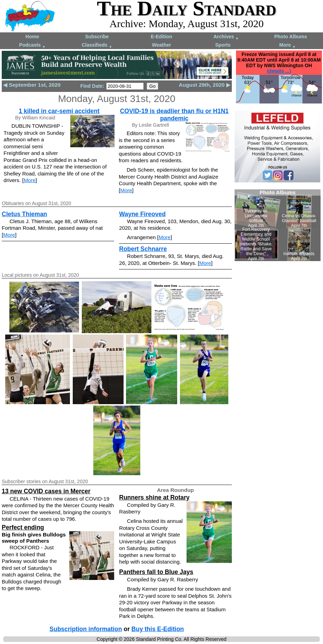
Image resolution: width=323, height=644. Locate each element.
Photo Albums (291, 37)
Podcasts (32, 45)
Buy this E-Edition (158, 629)
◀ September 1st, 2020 (32, 85)
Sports (223, 45)
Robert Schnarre (143, 249)
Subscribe (97, 37)
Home (32, 37)
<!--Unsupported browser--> (278, 225)
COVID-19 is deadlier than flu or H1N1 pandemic (174, 115)
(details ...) (279, 71)
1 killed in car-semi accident (59, 111)
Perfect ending (23, 527)
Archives (226, 37)
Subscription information (86, 629)
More (287, 45)
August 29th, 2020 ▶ (205, 85)
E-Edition (161, 37)
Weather (161, 45)
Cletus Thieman (24, 214)
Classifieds (97, 45)
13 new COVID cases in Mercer (46, 491)
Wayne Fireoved (142, 214)
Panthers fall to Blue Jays (156, 572)
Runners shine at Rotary (154, 497)
